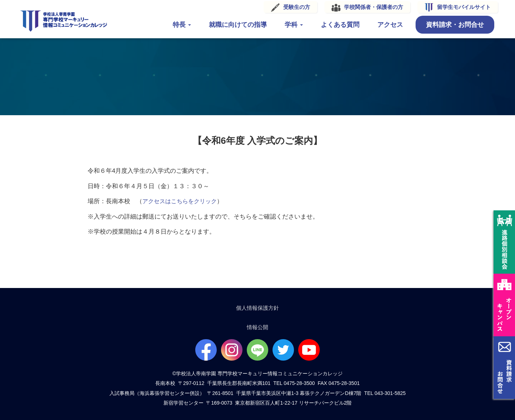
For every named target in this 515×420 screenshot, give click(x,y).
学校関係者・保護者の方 (365, 7)
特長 (173, 24)
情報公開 (257, 327)
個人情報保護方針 (257, 307)
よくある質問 (332, 24)
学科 (285, 24)
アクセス (382, 24)
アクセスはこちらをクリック (182, 199)
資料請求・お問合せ (446, 24)
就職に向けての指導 (229, 24)
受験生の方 (288, 7)
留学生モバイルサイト (455, 7)
